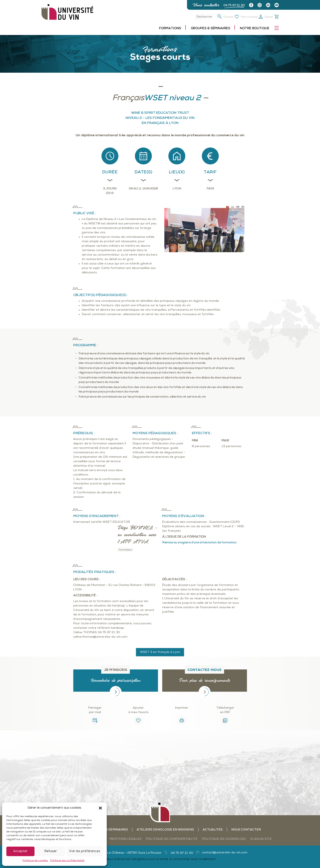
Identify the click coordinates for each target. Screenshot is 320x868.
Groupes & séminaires (211, 29)
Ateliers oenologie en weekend (165, 830)
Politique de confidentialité (67, 861)
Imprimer (182, 708)
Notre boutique (255, 29)
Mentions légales (125, 839)
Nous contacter (206, 5)
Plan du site (261, 839)
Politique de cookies (35, 861)
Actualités (213, 830)
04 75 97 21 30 (234, 5)
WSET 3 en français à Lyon (160, 652)
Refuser (51, 851)
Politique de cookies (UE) (224, 839)
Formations (170, 29)
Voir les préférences (85, 851)
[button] (100, 808)
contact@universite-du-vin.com (225, 853)
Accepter (20, 851)
